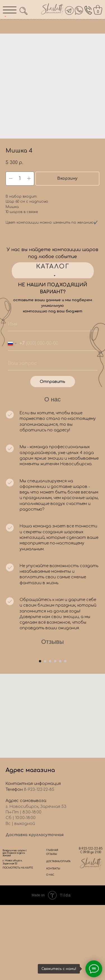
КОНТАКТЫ (53, 944)
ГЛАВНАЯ (52, 925)
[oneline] (53, 363)
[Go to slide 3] (50, 736)
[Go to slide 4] (55, 736)
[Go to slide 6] (65, 736)
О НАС (50, 950)
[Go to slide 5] (60, 736)
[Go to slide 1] (40, 736)
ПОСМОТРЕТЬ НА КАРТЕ (18, 943)
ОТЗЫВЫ (52, 929)
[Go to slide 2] (45, 736)
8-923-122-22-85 (91, 924)
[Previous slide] (5, 690)
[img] (79, 10)
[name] (53, 324)
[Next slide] (100, 690)
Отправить (53, 382)
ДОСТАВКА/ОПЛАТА (58, 936)
